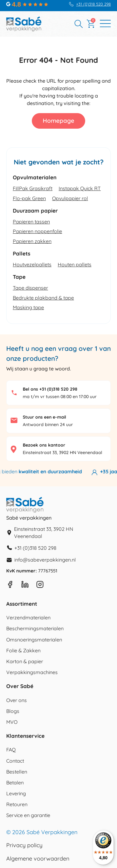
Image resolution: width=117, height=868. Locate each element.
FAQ (11, 750)
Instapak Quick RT (80, 188)
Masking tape (28, 307)
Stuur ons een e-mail (44, 417)
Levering (16, 793)
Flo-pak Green (29, 198)
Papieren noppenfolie (37, 231)
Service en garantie (28, 815)
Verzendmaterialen (28, 618)
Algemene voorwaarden (38, 859)
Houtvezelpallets (32, 264)
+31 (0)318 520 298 (93, 4)
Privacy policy (24, 845)
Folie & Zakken (23, 650)
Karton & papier (25, 661)
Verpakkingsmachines (32, 672)
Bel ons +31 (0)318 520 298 (50, 389)
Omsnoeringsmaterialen (34, 640)
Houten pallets (75, 264)
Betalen (15, 783)
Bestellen (17, 772)
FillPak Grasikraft (33, 188)
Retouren (17, 804)
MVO (12, 722)
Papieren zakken (32, 241)
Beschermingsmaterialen (35, 628)
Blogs (13, 711)
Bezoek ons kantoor (44, 445)
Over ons (17, 700)
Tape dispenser (30, 288)
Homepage (58, 121)
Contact (15, 761)
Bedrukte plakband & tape (43, 298)
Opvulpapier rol (70, 198)
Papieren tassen (31, 222)
